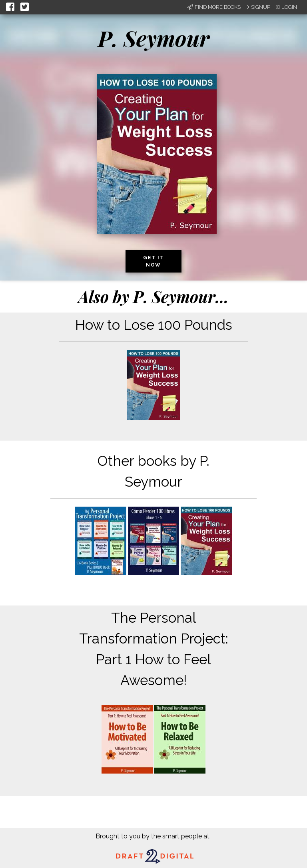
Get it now (153, 261)
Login (286, 7)
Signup (257, 7)
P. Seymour (154, 38)
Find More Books (214, 7)
